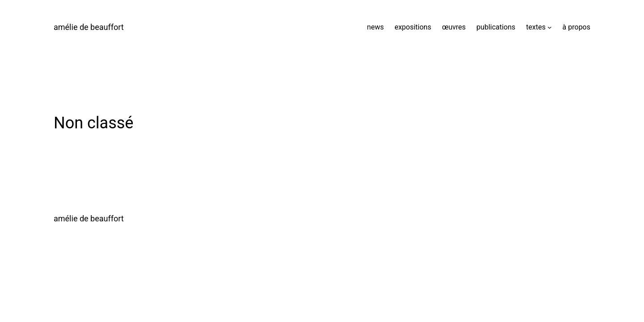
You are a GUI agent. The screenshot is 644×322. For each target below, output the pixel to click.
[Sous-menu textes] (550, 27)
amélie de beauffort (89, 27)
